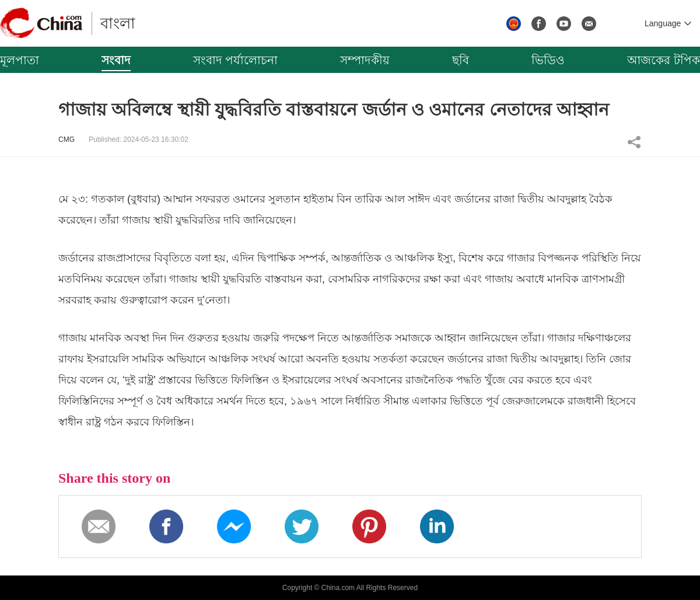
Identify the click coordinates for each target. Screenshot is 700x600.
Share (634, 142)
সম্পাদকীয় (365, 60)
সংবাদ (116, 60)
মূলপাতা (20, 60)
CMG (66, 139)
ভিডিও (548, 60)
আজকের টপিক (664, 60)
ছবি (461, 60)
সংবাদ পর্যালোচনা (236, 60)
